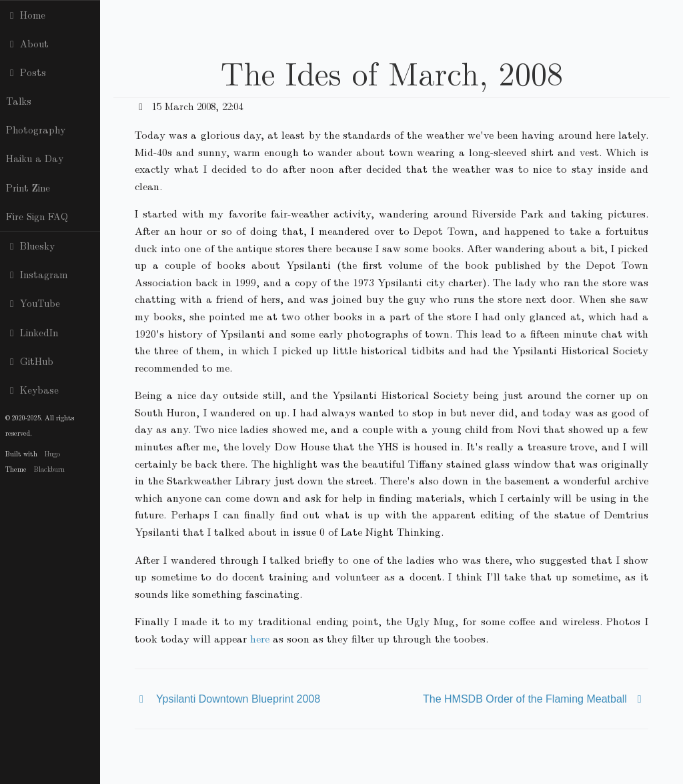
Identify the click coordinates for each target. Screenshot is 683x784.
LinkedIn (32, 332)
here (260, 638)
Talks (19, 101)
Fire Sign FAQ (37, 216)
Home (26, 15)
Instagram (37, 274)
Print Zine (28, 187)
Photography (36, 129)
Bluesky (30, 246)
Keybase (32, 390)
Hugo (52, 453)
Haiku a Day (35, 158)
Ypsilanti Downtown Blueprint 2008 (238, 699)
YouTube (33, 303)
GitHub (30, 361)
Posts (26, 72)
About (27, 43)
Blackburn (49, 469)
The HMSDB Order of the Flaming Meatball (525, 699)
